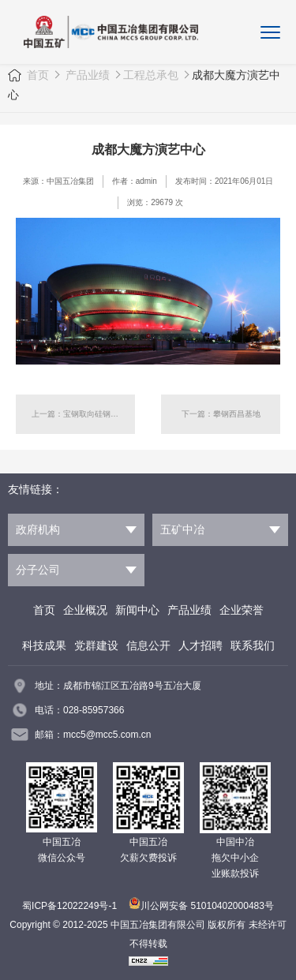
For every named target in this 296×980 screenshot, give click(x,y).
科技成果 (44, 645)
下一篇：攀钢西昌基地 (221, 414)
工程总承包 (151, 75)
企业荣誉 (242, 610)
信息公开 (148, 645)
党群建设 (96, 645)
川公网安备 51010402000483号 (201, 906)
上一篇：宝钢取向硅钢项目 (79, 414)
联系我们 (253, 645)
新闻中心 (137, 610)
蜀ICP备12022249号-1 (69, 906)
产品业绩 (86, 75)
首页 (38, 75)
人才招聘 (200, 645)
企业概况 (85, 610)
